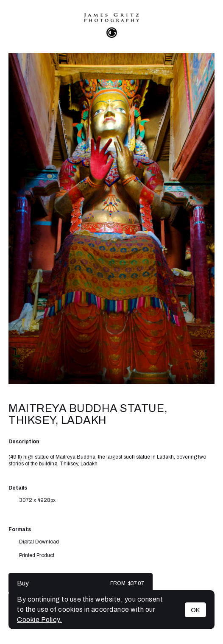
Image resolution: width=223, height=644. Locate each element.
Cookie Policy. (39, 620)
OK (195, 610)
